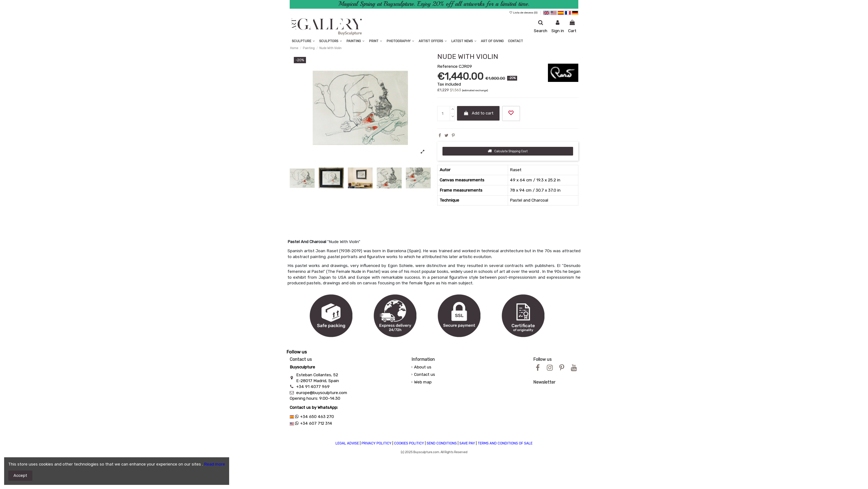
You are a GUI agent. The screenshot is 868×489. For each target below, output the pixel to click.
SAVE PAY (467, 443)
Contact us (425, 374)
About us (423, 367)
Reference (447, 66)
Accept (20, 475)
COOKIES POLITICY (409, 443)
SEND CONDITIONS (442, 443)
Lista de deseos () (524, 13)
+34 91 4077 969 (313, 387)
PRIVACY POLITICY (376, 443)
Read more (215, 464)
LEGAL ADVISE (347, 443)
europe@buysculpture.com (322, 393)
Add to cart (478, 113)
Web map (423, 382)
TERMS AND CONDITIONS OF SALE (505, 443)
